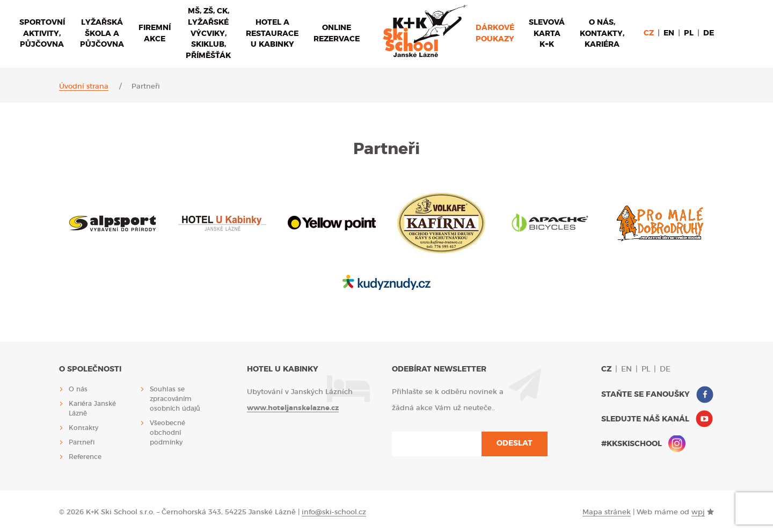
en (669, 33)
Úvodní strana (84, 87)
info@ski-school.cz (334, 512)
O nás (78, 389)
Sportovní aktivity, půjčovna (42, 34)
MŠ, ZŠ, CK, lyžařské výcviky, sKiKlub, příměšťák (208, 34)
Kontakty (83, 428)
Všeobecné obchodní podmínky (167, 433)
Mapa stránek (607, 512)
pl (689, 33)
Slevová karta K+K (547, 34)
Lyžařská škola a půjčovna (102, 34)
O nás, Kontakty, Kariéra (602, 34)
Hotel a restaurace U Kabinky (272, 34)
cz (649, 33)
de (709, 33)
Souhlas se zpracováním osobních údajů (175, 399)
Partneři (82, 442)
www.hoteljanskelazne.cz (293, 408)
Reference (85, 457)
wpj (698, 512)
